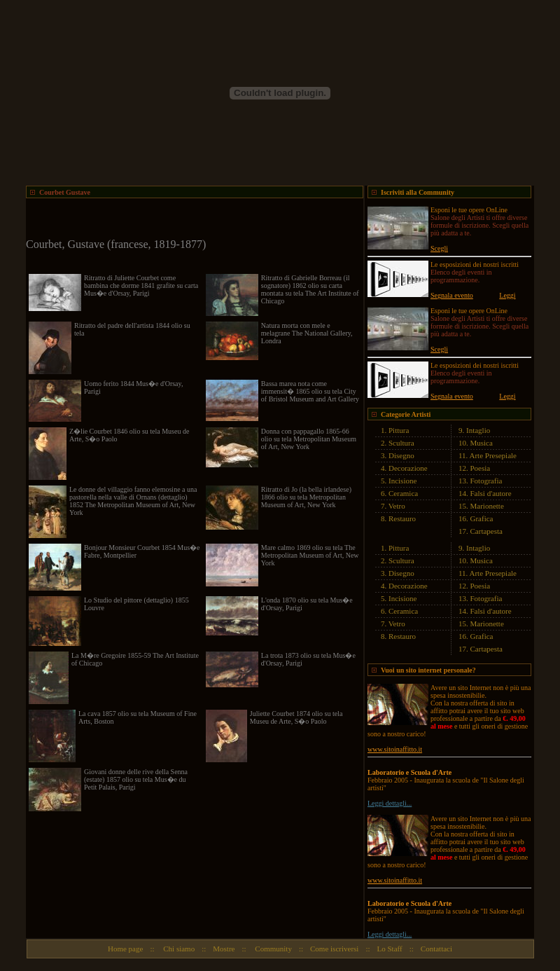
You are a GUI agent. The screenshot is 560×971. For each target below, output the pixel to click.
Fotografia (486, 481)
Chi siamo (178, 949)
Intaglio (478, 430)
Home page (125, 949)
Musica (482, 443)
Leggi (507, 295)
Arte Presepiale (493, 455)
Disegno (401, 455)
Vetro (397, 506)
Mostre (224, 949)
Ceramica (403, 493)
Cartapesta (486, 531)
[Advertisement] (190, 219)
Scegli (439, 248)
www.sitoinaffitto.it (395, 749)
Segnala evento (452, 295)
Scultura (401, 443)
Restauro (402, 518)
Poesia (481, 468)
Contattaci (436, 949)
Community (273, 949)
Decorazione (408, 468)
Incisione (402, 481)
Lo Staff (390, 949)
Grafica (482, 518)
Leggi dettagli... (390, 803)
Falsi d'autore (491, 493)
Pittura (399, 430)
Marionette (487, 506)
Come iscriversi (334, 949)
